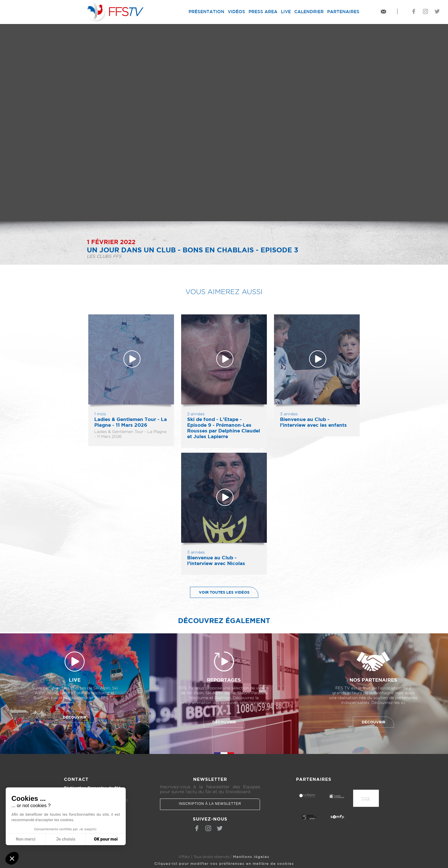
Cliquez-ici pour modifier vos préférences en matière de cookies (224, 862)
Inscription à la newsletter (210, 804)
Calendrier (309, 12)
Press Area (263, 12)
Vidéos (236, 12)
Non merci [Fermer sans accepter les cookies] (25, 839)
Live (286, 12)
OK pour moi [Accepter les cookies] (106, 839)
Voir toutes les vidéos (220, 592)
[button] (12, 858)
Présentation (206, 12)
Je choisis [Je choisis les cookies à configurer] (66, 839)
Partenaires (343, 12)
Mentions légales (251, 855)
